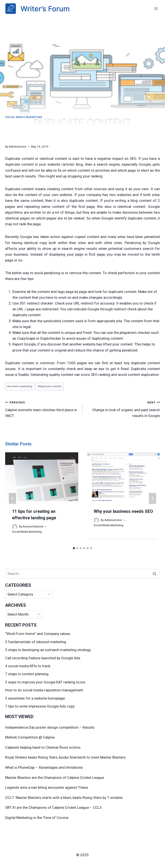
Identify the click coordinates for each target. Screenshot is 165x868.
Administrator (18, 146)
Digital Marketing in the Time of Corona (37, 818)
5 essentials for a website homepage (35, 698)
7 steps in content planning (27, 674)
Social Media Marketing (24, 117)
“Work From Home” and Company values (38, 634)
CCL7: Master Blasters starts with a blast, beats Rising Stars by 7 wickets (64, 798)
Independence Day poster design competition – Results (50, 727)
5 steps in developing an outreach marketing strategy (48, 650)
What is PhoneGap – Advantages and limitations (44, 767)
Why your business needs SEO (123, 511)
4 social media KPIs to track (28, 666)
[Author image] (15, 527)
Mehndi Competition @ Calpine (30, 737)
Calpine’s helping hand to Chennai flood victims (43, 747)
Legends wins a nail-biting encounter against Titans (47, 787)
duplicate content (50, 386)
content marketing (20, 386)
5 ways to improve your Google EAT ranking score (45, 682)
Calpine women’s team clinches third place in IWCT (42, 409)
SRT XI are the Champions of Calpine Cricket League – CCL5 (53, 807)
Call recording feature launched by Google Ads (43, 658)
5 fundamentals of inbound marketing (36, 642)
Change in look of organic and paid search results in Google (123, 409)
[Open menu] (156, 9)
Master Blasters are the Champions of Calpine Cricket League (55, 778)
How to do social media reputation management (44, 690)
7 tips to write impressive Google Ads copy (40, 706)
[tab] (74, 548)
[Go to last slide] (12, 499)
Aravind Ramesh (33, 526)
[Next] (153, 499)
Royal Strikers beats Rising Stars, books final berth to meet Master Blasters (65, 757)
